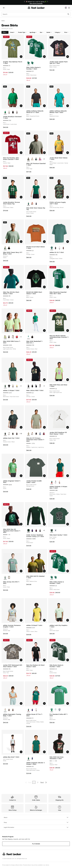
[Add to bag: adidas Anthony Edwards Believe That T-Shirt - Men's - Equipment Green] (68, 106)
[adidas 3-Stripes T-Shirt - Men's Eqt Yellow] (17, 386)
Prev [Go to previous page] (30, 782)
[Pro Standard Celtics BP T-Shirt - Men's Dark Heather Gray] (59, 710)
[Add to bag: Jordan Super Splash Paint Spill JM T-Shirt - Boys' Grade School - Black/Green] (68, 57)
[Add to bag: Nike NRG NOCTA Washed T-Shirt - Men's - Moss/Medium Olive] (44, 571)
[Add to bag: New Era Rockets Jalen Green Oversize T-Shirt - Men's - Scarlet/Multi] (21, 153)
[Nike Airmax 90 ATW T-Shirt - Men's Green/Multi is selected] (5, 577)
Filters (5, 32)
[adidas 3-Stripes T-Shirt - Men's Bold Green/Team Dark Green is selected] (5, 386)
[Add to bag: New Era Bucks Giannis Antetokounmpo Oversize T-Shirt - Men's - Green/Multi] (68, 330)
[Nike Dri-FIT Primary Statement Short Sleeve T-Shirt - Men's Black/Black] (36, 434)
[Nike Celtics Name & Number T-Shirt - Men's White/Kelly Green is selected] (28, 63)
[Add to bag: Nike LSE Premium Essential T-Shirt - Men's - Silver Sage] (44, 153)
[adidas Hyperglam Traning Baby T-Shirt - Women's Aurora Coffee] (13, 710)
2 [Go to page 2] (38, 782)
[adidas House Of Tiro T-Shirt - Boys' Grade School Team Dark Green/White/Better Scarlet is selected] (28, 710)
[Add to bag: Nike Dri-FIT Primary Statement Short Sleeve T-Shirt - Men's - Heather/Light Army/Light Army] (44, 427)
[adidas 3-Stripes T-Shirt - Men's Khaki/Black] (13, 386)
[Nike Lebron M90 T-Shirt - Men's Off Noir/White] (36, 386)
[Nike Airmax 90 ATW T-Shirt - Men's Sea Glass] (9, 577)
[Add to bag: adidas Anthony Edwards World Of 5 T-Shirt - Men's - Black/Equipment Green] (44, 106)
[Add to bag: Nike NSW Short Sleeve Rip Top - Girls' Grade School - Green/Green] (44, 197)
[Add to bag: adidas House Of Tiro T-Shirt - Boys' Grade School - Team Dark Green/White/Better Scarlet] (44, 703)
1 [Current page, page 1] (34, 782)
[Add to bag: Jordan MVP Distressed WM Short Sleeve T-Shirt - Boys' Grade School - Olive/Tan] (21, 660)
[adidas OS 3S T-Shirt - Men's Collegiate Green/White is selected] (52, 248)
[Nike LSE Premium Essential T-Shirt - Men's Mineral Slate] (36, 159)
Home (3, 21)
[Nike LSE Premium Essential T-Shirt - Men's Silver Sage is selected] (28, 159)
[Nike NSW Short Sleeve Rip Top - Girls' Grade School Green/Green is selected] (28, 204)
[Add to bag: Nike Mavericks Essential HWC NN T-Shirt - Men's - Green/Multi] (68, 287)
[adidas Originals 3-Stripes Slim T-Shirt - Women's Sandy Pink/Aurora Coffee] (59, 482)
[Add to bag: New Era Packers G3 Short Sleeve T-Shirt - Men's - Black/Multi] (44, 660)
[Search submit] (68, 14)
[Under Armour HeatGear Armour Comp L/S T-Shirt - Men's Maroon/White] (36, 531)
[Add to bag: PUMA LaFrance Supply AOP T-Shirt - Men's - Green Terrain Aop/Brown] (68, 197)
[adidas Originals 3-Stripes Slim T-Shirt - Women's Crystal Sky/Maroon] (56, 482)
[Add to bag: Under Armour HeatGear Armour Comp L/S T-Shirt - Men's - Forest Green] (44, 524)
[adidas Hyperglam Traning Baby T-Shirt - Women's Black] (9, 710)
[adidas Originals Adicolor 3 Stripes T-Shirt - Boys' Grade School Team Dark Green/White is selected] (28, 758)
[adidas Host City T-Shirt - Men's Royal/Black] (13, 434)
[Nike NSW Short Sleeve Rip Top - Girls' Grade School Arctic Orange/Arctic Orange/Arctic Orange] (32, 204)
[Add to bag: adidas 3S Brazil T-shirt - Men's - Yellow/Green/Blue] (44, 620)
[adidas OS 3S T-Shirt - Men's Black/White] (56, 248)
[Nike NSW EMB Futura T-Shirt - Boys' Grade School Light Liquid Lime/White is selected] (5, 337)
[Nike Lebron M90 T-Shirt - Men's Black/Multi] (32, 386)
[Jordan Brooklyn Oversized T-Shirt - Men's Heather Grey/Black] (17, 112)
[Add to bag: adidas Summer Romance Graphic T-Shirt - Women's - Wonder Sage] (21, 620)
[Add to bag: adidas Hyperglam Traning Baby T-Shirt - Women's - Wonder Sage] (21, 703)
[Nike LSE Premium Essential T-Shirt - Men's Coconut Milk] (32, 159)
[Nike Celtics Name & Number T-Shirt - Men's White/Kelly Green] (32, 63)
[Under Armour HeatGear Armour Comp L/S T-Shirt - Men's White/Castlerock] (40, 531)
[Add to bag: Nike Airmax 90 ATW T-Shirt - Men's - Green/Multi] (21, 571)
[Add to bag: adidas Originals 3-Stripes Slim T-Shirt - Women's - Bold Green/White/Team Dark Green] (68, 476)
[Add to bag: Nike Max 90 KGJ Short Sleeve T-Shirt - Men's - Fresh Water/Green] (21, 287)
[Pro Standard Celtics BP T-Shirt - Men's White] (56, 710)
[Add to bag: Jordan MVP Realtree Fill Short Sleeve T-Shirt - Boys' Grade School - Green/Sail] (68, 427)
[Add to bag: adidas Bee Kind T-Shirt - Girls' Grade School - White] (21, 752)
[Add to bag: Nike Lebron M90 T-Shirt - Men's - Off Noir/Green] (44, 380)
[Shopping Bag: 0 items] (69, 8)
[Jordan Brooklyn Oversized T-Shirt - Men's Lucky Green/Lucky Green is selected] (5, 112)
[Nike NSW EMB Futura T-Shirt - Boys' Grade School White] (13, 337)
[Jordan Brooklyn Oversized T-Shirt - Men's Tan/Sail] (9, 112)
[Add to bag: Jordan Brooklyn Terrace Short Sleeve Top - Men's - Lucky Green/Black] (21, 197)
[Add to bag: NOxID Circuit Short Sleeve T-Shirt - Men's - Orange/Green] (44, 242)
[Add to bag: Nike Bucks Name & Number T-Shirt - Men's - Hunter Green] (68, 660)
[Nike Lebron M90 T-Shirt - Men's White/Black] (40, 386)
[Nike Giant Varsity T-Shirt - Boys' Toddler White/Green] (56, 531)
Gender (49, 32)
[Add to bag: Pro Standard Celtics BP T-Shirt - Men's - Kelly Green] (68, 703)
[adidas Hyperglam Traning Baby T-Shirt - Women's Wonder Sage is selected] (5, 710)
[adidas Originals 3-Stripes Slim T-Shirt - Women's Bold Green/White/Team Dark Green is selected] (52, 482)
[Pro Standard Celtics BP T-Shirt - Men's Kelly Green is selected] (52, 710)
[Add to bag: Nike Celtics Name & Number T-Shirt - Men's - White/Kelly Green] (44, 57)
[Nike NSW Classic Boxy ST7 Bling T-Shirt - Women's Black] (9, 248)
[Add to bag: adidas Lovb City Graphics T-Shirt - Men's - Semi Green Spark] (68, 620)
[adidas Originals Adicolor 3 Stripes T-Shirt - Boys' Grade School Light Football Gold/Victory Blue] (32, 758)
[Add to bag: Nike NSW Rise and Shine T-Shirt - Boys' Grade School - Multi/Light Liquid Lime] (68, 380)
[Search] (36, 14)
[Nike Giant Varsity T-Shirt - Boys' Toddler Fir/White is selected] (52, 531)
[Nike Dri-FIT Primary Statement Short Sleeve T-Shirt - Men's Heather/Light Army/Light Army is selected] (28, 434)
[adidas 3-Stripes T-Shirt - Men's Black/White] (9, 386)
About (36, 817)
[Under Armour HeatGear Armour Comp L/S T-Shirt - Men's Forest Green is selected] (28, 531)
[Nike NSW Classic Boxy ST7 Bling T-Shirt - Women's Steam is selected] (5, 248)
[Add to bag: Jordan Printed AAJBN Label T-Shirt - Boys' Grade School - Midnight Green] (44, 476)
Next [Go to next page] (42, 782)
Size (42, 32)
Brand (13, 32)
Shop (36, 822)
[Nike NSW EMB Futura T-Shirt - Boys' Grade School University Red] (17, 337)
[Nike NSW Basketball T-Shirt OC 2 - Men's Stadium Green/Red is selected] (28, 337)
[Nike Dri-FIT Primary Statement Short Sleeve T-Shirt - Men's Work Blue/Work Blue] (40, 434)
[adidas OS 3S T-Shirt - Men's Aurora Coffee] (63, 248)
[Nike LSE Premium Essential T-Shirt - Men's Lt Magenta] (40, 159)
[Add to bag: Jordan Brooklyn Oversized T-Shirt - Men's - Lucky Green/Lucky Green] (21, 106)
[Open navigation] (4, 8)
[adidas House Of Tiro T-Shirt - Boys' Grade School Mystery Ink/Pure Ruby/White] (32, 710)
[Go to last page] (46, 782)
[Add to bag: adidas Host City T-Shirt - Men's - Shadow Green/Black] (21, 427)
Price (66, 32)
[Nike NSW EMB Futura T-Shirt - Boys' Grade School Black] (9, 337)
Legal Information (36, 827)
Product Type (22, 32)
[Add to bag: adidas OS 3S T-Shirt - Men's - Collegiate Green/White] (68, 242)
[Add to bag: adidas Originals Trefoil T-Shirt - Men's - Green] (21, 476)
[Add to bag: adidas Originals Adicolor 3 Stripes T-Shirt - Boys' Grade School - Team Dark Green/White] (44, 752)
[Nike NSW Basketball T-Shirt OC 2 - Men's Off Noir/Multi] (32, 337)
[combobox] (36, 14)
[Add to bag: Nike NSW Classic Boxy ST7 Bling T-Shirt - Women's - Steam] (21, 242)
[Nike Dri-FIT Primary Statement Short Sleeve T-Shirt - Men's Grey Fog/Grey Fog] (32, 434)
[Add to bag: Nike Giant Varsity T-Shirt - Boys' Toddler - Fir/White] (68, 524)
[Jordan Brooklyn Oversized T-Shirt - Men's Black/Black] (13, 112)
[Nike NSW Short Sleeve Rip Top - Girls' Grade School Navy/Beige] (36, 204)
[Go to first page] (26, 782)
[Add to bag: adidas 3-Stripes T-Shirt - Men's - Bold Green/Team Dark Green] (21, 380)
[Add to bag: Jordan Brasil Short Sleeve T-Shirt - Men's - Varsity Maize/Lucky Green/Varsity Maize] (68, 153)
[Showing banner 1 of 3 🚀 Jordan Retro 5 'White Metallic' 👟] (36, 2)
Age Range (33, 32)
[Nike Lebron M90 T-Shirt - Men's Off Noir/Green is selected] (28, 386)
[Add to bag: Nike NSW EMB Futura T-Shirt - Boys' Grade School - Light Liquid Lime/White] (21, 330)
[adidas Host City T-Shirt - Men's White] (9, 434)
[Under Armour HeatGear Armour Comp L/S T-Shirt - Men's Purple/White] (32, 531)
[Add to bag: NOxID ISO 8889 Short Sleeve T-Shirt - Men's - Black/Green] (44, 287)
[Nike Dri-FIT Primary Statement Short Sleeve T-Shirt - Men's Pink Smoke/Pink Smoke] (44, 434)
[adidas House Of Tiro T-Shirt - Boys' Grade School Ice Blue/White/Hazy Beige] (36, 710)
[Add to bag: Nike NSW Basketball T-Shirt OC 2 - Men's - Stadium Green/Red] (44, 330)
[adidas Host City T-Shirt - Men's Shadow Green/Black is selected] (5, 434)
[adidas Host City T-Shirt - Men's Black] (17, 434)
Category (58, 32)
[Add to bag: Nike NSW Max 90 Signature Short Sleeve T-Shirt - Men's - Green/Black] (21, 524)
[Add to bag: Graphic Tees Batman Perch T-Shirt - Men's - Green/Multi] (21, 57)
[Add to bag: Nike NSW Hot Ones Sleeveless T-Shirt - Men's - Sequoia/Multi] (68, 752)
